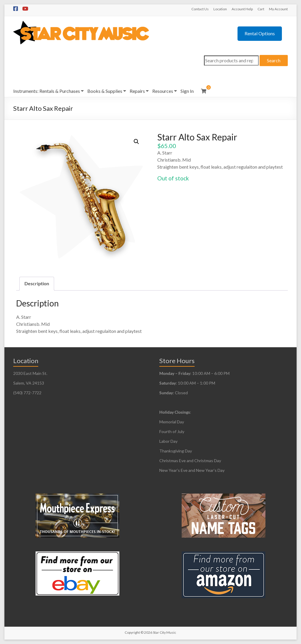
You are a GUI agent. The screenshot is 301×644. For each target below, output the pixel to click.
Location (220, 9)
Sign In (187, 91)
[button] (136, 142)
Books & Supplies (105, 91)
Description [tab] (37, 283)
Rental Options (260, 33)
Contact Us (200, 9)
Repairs (137, 91)
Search (274, 60)
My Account (278, 9)
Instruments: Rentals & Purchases (47, 91)
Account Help (242, 9)
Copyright (132, 632)
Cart (261, 9)
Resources (163, 91)
